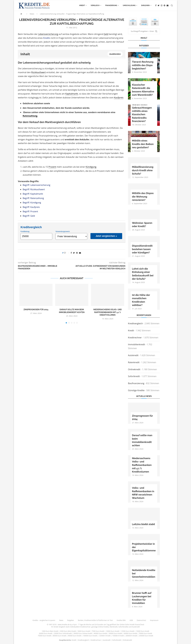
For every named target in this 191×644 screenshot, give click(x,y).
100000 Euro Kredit (90, 636)
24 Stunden (99, 625)
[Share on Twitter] (74, 253)
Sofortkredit (134, 376)
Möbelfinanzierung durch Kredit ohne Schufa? (143, 170)
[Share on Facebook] (71, 253)
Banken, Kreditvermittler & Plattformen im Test (95, 620)
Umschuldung (129, 5)
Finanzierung (111, 5)
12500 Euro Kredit (127, 631)
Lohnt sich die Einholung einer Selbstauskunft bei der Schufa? (143, 274)
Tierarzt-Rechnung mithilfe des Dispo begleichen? (143, 65)
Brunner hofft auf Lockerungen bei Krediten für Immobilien (142, 598)
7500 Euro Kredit (98, 631)
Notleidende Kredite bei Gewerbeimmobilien (144, 573)
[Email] (168, 5)
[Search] (172, 5)
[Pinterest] (164, 5)
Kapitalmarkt (72, 94)
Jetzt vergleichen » (106, 236)
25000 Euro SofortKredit (63, 633)
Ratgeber (71, 620)
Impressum (154, 620)
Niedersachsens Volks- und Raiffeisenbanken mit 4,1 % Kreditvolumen (108, 312)
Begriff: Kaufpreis (31, 207)
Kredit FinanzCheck (137, 625)
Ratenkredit (134, 362)
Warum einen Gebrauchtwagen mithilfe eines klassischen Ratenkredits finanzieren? (142, 113)
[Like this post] (67, 253)
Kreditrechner (135, 338)
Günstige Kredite (136, 390)
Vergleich (95, 5)
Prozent (52, 167)
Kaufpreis (119, 98)
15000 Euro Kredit (143, 631)
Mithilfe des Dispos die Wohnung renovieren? (143, 197)
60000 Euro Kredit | (131, 633)
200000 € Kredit (131, 636)
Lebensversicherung (48, 34)
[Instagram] (162, 5)
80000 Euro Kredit (60, 636)
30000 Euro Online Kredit (83, 633)
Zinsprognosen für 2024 (36, 310)
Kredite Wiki (121, 620)
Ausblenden (115, 54)
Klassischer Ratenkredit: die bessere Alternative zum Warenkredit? (143, 90)
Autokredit (133, 355)
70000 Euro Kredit (145, 633)
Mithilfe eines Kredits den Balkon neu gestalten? (143, 144)
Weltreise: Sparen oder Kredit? (142, 225)
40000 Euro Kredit (100, 633)
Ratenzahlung (30, 116)
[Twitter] (159, 5)
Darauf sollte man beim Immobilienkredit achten (142, 440)
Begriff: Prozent (30, 211)
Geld (106, 34)
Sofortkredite (123, 627)
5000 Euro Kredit (84, 631)
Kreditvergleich (135, 323)
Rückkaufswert (39, 72)
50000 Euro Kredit (115, 633)
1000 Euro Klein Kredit (50, 631)
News (32, 14)
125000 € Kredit (105, 636)
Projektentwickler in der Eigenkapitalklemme (144, 547)
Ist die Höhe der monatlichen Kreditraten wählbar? (141, 300)
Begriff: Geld (29, 216)
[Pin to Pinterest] (77, 253)
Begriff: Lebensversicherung (36, 185)
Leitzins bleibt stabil (143, 524)
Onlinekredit (134, 369)
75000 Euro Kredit (45, 636)
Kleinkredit (114, 627)
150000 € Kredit (118, 636)
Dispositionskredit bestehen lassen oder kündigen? (142, 249)
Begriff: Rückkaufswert (34, 189)
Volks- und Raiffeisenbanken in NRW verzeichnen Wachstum (143, 493)
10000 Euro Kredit (112, 631)
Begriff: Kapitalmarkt (33, 194)
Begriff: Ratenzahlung (33, 198)
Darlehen (145, 5)
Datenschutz (141, 620)
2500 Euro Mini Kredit (68, 631)
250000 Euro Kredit (146, 636)
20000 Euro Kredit (45, 633)
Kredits (47, 38)
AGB (131, 620)
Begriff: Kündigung (32, 203)
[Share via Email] (80, 253)
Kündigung (91, 167)
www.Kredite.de (64, 625)
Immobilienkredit (136, 344)
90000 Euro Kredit (75, 636)
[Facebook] (156, 5)
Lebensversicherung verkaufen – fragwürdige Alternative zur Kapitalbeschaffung (72, 14)
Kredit (82, 5)
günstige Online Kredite (100, 627)
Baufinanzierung (136, 383)
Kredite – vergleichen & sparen (44, 620)
